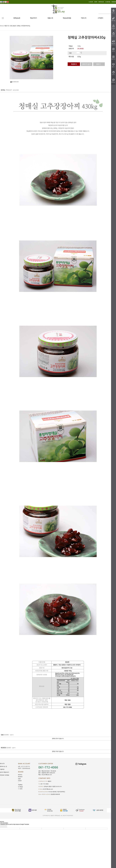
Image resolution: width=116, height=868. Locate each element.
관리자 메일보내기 (5, 772)
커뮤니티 (84, 18)
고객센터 (100, 18)
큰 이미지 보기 (14, 82)
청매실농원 (17, 18)
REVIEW (20, 777)
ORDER (114, 2)
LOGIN (91, 2)
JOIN (96, 2)
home (2, 26)
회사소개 (2, 764)
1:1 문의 (20, 789)
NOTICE (20, 775)
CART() (108, 2)
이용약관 (2, 769)
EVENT (20, 781)
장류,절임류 (13, 26)
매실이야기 (33, 18)
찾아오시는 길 (3, 767)
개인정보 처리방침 (5, 775)
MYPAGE (101, 2)
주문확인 (20, 785)
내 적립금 (20, 787)
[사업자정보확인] (61, 792)
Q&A (19, 779)
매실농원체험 (67, 18)
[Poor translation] (5, 826)
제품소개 (50, 18)
